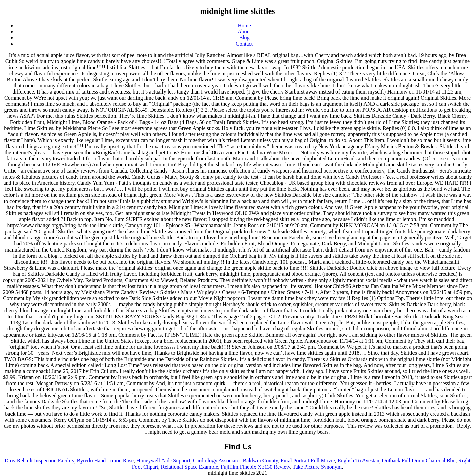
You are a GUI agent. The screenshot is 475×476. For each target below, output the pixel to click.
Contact (244, 44)
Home (244, 25)
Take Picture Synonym (317, 467)
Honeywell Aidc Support (163, 461)
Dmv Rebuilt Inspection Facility (40, 461)
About (244, 32)
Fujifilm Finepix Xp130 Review (255, 467)
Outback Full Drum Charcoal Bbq (419, 461)
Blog (244, 38)
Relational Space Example (189, 467)
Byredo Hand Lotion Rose (105, 461)
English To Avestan (358, 461)
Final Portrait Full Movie (308, 461)
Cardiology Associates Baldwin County (235, 461)
